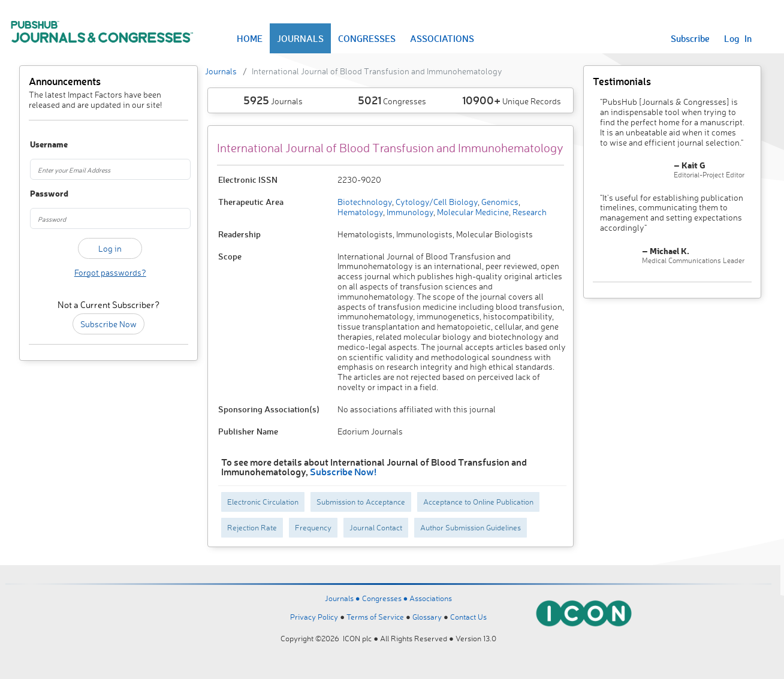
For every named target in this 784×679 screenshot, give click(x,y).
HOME (250, 38)
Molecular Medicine (472, 212)
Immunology (409, 212)
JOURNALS (300, 38)
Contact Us (468, 617)
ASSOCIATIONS (442, 38)
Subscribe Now (108, 324)
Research (529, 212)
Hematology (360, 212)
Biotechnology (365, 202)
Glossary (427, 617)
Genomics (499, 202)
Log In (738, 38)
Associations (431, 598)
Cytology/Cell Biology (436, 202)
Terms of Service (375, 617)
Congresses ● (386, 598)
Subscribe (690, 38)
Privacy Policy (314, 617)
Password (42, 194)
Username (42, 145)
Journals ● (343, 598)
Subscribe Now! (343, 471)
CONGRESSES (367, 38)
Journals (221, 71)
